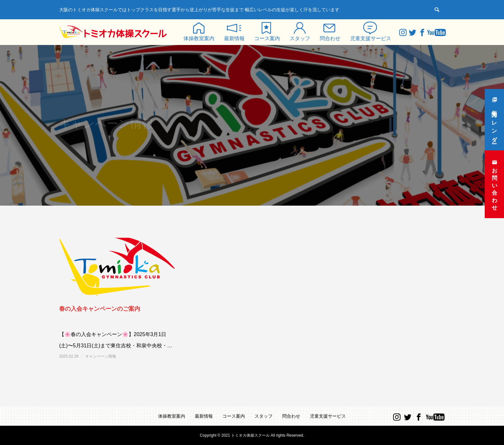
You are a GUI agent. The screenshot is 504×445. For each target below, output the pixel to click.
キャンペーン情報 (101, 356)
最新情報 (234, 38)
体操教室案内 (199, 38)
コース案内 (267, 38)
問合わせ (330, 38)
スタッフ (300, 38)
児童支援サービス (371, 38)
